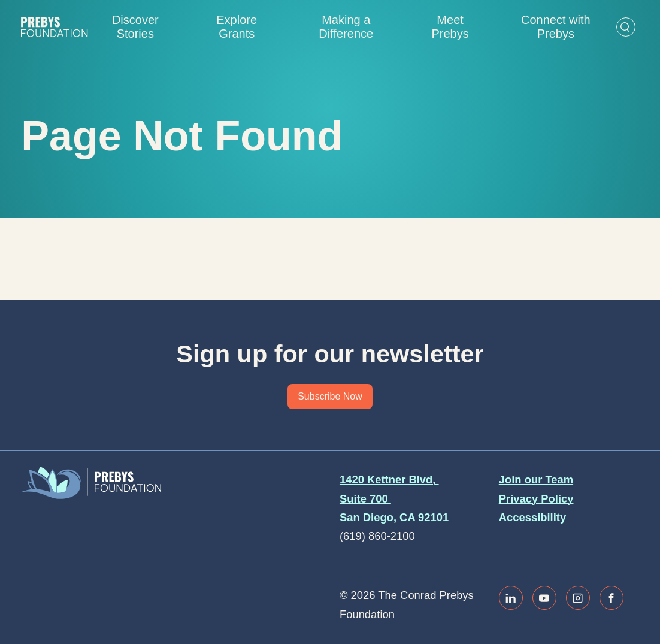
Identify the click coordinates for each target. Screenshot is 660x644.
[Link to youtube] (544, 598)
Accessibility (532, 517)
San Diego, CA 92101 (396, 517)
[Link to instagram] (578, 598)
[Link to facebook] (611, 598)
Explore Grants (237, 27)
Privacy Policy (536, 499)
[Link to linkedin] (511, 598)
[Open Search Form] (626, 27)
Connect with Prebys (556, 27)
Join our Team (536, 480)
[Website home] (54, 27)
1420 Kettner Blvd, (389, 480)
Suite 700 (365, 499)
